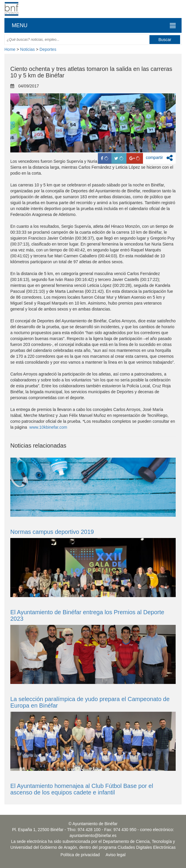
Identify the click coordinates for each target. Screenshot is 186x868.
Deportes (48, 49)
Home (10, 49)
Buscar (165, 40)
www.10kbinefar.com (48, 427)
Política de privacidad (80, 855)
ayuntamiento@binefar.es (93, 836)
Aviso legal (115, 855)
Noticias (27, 49)
